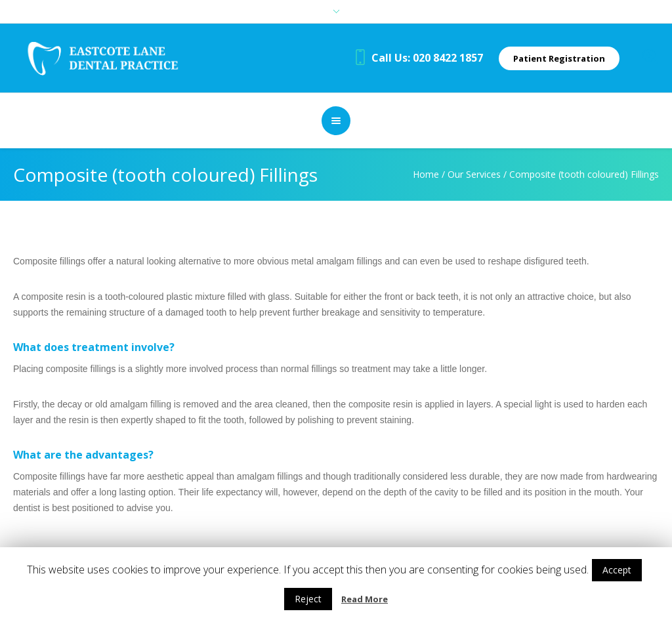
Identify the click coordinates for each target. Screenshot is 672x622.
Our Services (474, 174)
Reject (308, 599)
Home (426, 174)
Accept (617, 570)
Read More (365, 599)
